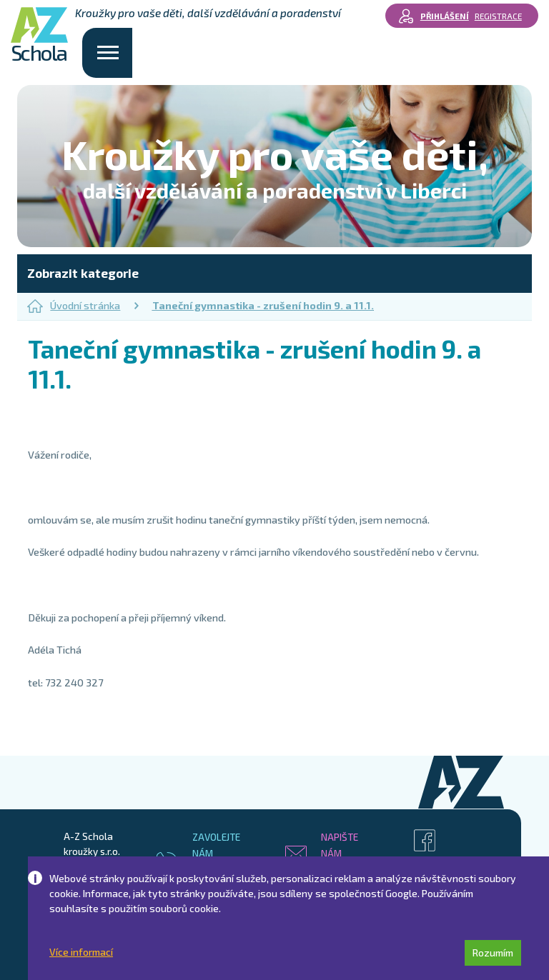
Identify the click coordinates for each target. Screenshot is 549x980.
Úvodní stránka (74, 306)
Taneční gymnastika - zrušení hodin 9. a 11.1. (263, 305)
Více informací (81, 952)
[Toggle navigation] (108, 53)
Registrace (498, 16)
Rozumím (493, 952)
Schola (39, 35)
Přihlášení (445, 16)
